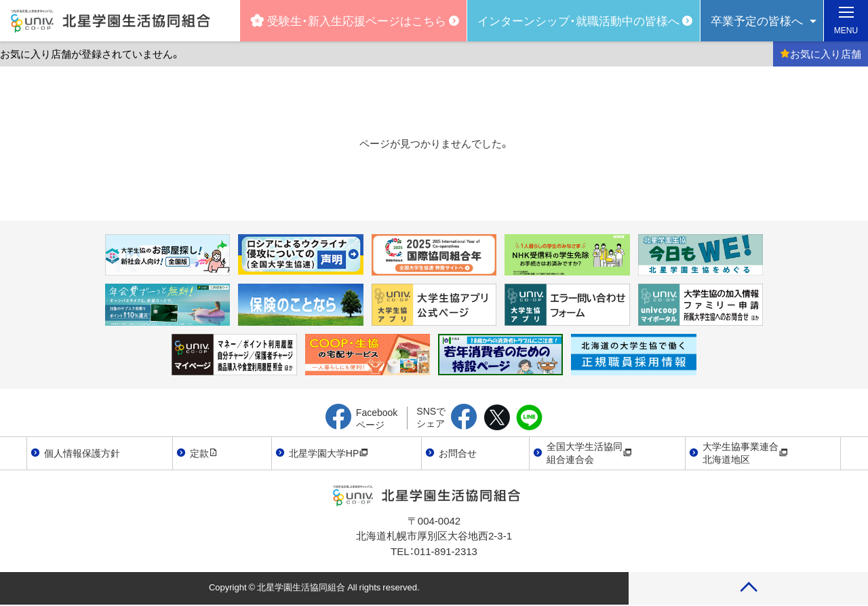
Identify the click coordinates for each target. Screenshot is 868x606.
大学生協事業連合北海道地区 (745, 453)
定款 (204, 453)
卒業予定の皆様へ (757, 20)
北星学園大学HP (329, 453)
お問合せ (458, 453)
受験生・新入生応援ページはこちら (348, 20)
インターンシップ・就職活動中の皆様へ (578, 20)
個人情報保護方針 (82, 453)
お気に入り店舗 (821, 54)
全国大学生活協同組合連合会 (589, 453)
